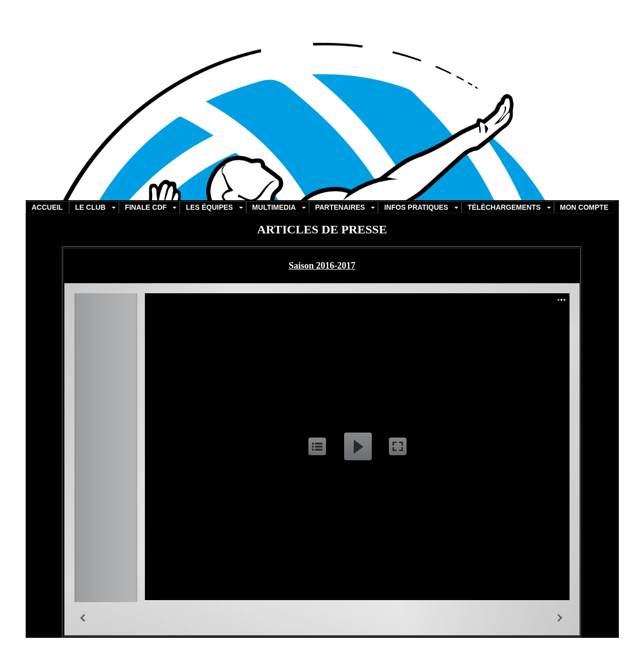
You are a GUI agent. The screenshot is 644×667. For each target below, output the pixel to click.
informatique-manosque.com (315, 652)
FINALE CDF (146, 207)
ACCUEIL (47, 207)
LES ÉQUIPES (210, 207)
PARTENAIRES (340, 207)
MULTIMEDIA (274, 207)
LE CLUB (90, 207)
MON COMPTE (584, 207)
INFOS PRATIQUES (416, 207)
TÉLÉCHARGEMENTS (504, 207)
